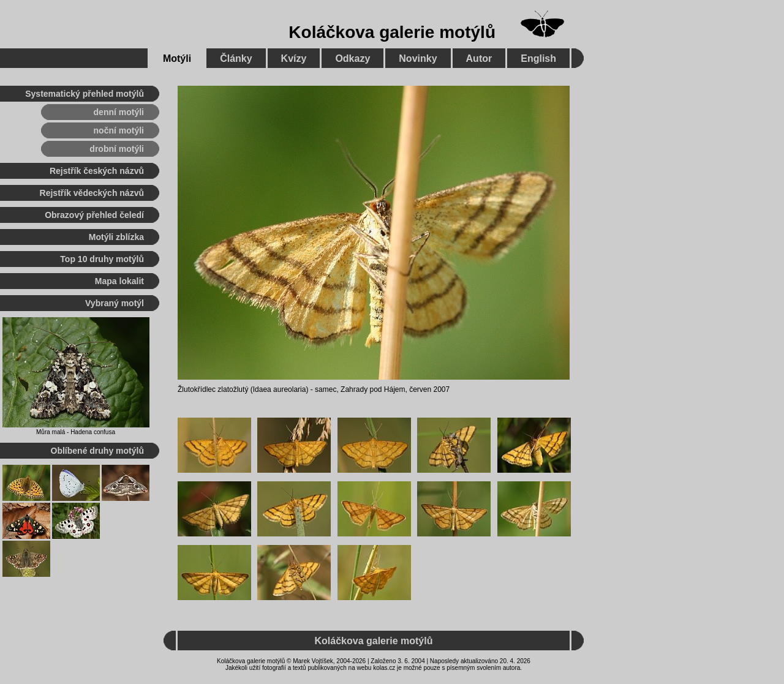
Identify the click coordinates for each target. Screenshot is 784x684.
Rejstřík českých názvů (97, 171)
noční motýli (119, 130)
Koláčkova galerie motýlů (392, 32)
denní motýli (119, 112)
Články (236, 58)
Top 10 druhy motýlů (102, 259)
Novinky (418, 58)
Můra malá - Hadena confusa (76, 432)
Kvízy (294, 58)
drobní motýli (117, 149)
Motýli (177, 58)
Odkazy (352, 58)
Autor (479, 58)
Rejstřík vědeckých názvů (92, 193)
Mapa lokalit (119, 281)
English (538, 58)
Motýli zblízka (116, 237)
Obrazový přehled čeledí (94, 215)
